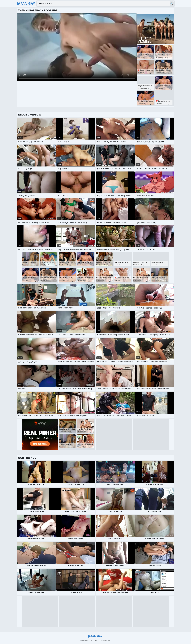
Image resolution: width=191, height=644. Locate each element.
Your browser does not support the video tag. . (77, 47)
